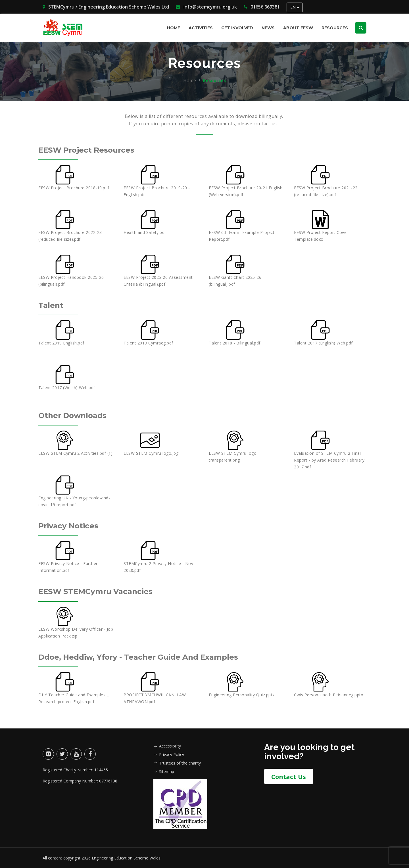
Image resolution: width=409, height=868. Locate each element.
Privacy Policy (172, 754)
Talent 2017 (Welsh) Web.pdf (67, 388)
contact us (265, 124)
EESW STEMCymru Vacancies (104, 591)
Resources (335, 28)
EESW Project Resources (93, 150)
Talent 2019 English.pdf (61, 343)
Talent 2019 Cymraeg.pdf (148, 343)
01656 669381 (262, 7)
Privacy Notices (73, 525)
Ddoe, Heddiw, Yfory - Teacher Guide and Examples (153, 656)
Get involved (237, 28)
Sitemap (167, 771)
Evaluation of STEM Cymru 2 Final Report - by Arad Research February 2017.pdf (329, 460)
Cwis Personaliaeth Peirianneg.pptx (328, 694)
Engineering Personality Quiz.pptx (242, 694)
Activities (201, 28)
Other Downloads (78, 415)
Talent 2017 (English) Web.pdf (323, 343)
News (268, 28)
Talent (52, 305)
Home (174, 28)
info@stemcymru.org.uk (206, 7)
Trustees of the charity (180, 762)
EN (295, 7)
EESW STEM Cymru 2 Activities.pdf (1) (75, 453)
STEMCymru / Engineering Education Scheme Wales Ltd (106, 7)
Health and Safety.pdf (145, 232)
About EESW (298, 28)
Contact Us (289, 774)
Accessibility (170, 745)
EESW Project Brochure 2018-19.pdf (74, 188)
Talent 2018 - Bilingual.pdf (235, 343)
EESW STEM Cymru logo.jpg (151, 453)
